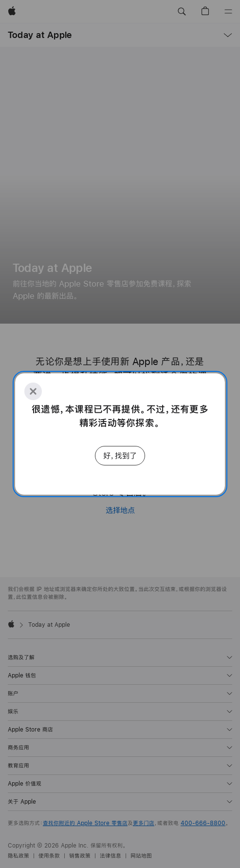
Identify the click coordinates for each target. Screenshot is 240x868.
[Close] (33, 391)
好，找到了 (120, 455)
